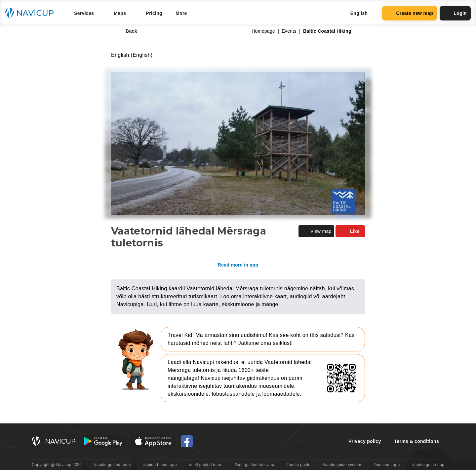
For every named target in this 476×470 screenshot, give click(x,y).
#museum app (387, 465)
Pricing (154, 13)
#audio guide (299, 465)
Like (350, 231)
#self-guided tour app (254, 465)
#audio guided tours (113, 465)
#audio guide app (428, 465)
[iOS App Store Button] (153, 441)
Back (127, 31)
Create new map (410, 13)
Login (455, 13)
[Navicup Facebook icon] (187, 441)
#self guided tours (206, 465)
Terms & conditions (417, 441)
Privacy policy (365, 441)
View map (316, 231)
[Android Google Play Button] (103, 441)
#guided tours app (160, 465)
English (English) (132, 55)
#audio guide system (342, 465)
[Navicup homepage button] (32, 13)
